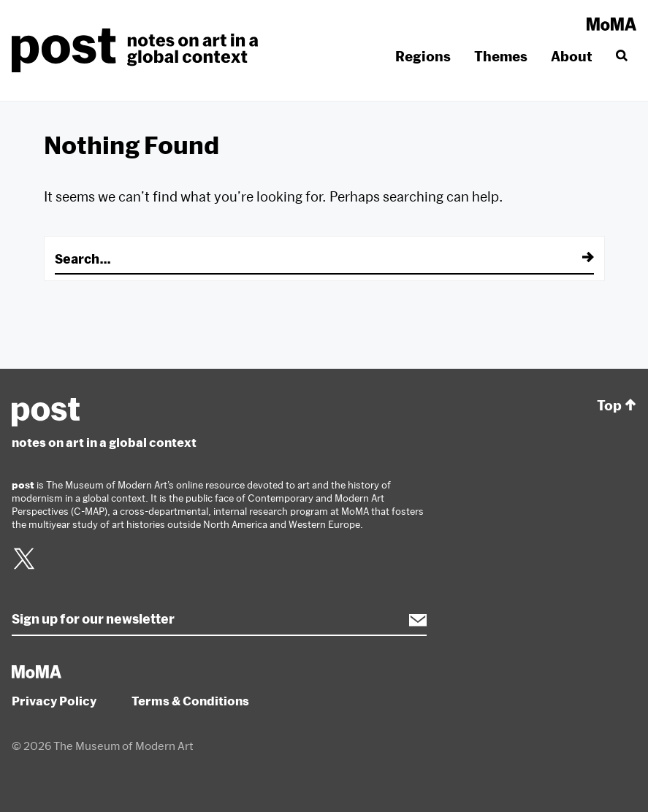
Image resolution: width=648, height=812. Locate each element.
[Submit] (578, 258)
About (572, 56)
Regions (423, 56)
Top (617, 406)
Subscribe (411, 620)
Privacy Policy (54, 701)
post (139, 50)
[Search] (620, 56)
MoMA (611, 24)
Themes (501, 56)
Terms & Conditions (190, 701)
